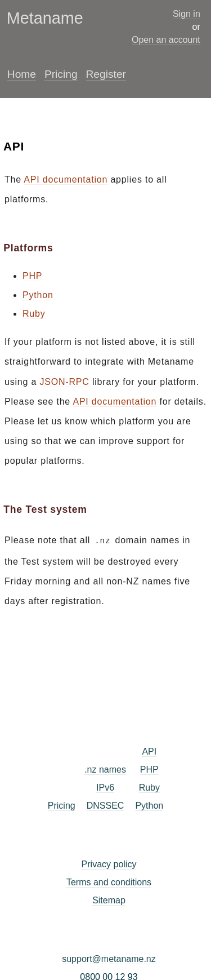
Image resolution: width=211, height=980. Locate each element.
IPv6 (105, 786)
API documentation (66, 179)
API (149, 750)
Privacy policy (109, 863)
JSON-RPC (64, 382)
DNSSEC (105, 804)
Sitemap (109, 899)
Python (38, 295)
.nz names (105, 768)
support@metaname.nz (109, 958)
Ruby (34, 314)
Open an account (166, 40)
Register (106, 74)
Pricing (61, 74)
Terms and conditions (109, 881)
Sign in (187, 14)
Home (22, 74)
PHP (32, 276)
